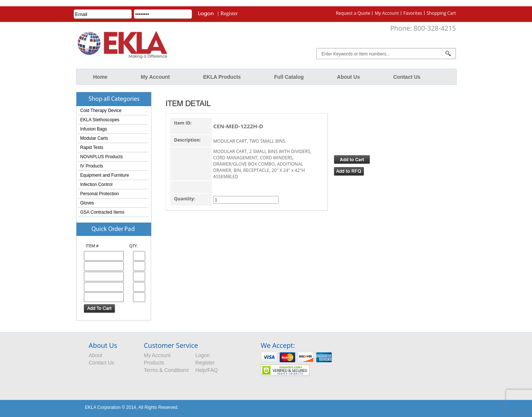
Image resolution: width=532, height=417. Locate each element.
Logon (203, 355)
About (96, 355)
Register (229, 13)
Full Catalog (289, 77)
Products (154, 363)
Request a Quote (353, 13)
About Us (348, 77)
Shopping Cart (441, 13)
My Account (387, 13)
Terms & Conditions (166, 370)
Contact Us (407, 77)
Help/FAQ (207, 370)
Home (100, 77)
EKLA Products (222, 77)
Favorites (413, 13)
